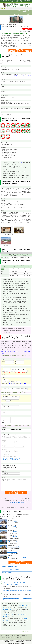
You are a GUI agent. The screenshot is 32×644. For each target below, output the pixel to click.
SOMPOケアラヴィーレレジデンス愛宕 (17, 557)
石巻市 (8, 570)
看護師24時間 (6, 590)
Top (1, 636)
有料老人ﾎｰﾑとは (16, 636)
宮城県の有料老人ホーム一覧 (9, 567)
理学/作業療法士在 (15, 590)
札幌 (25, 607)
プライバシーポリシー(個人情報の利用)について (20, 503)
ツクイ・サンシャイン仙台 (14, 547)
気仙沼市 (12, 570)
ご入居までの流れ (4, 637)
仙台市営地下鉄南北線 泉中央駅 (11, 598)
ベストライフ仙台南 (12, 532)
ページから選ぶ (14, 582)
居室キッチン (23, 590)
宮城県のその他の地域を (9, 573)
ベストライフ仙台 (12, 527)
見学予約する (6, 435)
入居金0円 (29, 590)
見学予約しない (15, 435)
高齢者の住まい (12, 637)
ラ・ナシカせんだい (12, 552)
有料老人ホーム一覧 (8, 615)
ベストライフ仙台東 (12, 537)
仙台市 (4, 570)
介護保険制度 (20, 637)
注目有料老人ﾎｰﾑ (7, 636)
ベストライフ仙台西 (12, 522)
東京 (20, 605)
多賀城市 (17, 570)
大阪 (10, 609)
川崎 (26, 605)
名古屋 (6, 609)
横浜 (23, 605)
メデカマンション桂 (12, 542)
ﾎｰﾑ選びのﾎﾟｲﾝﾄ (24, 636)
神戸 (13, 609)
